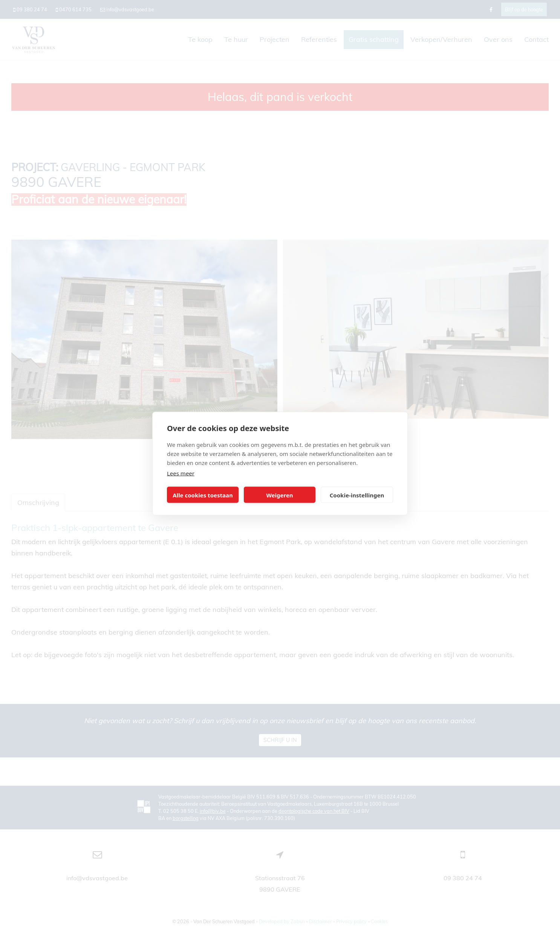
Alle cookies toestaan (203, 495)
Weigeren (279, 495)
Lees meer (181, 473)
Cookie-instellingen (357, 495)
